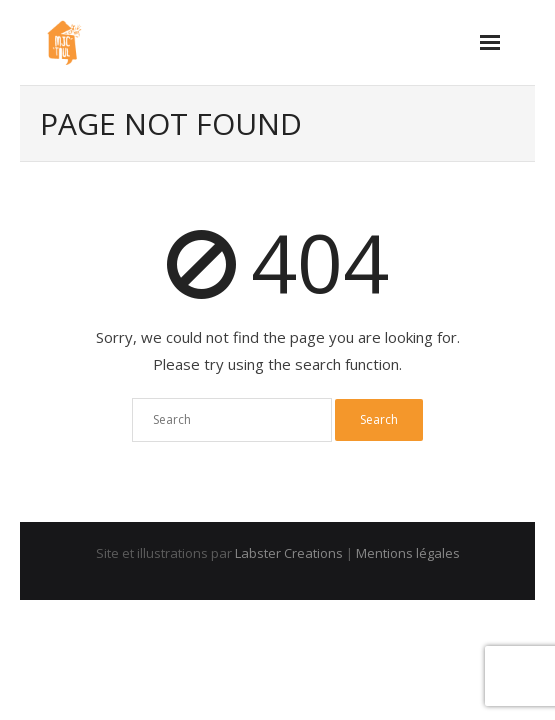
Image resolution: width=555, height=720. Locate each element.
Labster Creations (289, 553)
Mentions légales (408, 553)
